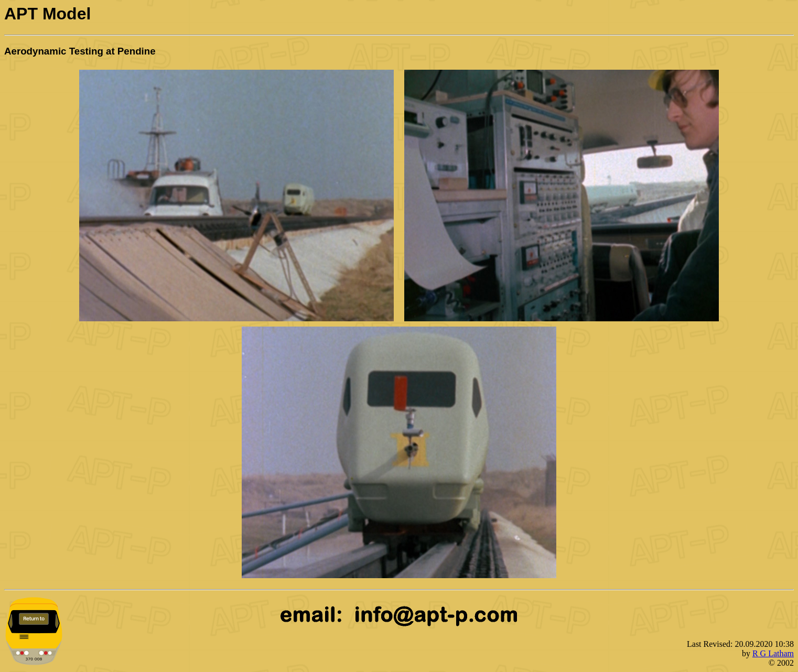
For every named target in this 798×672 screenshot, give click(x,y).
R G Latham (773, 653)
